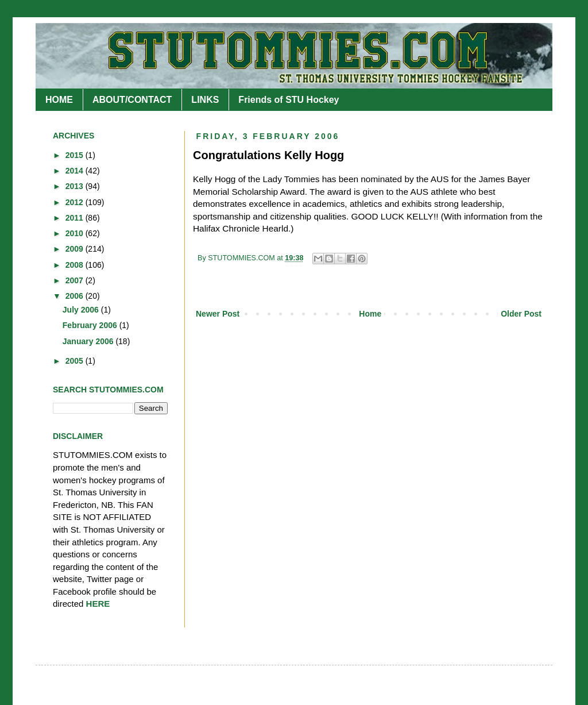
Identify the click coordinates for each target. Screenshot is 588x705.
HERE (98, 604)
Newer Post (218, 314)
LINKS (205, 100)
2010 (76, 233)
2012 (76, 202)
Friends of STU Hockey (289, 100)
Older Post (521, 314)
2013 (76, 186)
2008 (76, 265)
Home (370, 314)
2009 (76, 249)
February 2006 (91, 325)
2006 (76, 296)
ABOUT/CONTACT (132, 100)
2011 (76, 218)
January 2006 (89, 341)
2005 (76, 361)
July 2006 (82, 310)
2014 (76, 171)
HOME (59, 100)
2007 (76, 280)
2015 (76, 155)
